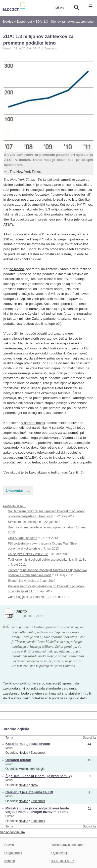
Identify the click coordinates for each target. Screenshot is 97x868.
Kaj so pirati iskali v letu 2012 (28, 554)
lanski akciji (52, 180)
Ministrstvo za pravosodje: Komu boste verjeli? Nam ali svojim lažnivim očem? (37, 810)
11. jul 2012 (21, 48)
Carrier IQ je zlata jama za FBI (29, 597)
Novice (23, 753)
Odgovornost (13, 853)
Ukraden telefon (18, 760)
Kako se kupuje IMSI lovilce (28, 744)
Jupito (21, 611)
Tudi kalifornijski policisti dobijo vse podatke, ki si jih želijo (47, 560)
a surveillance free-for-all (71, 194)
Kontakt (10, 861)
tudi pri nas (59, 472)
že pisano (17, 269)
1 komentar (14, 491)
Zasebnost (51, 48)
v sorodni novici (33, 423)
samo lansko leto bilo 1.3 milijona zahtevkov (46, 209)
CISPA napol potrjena (22, 538)
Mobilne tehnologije (32, 769)
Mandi (9, 748)
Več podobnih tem (12, 832)
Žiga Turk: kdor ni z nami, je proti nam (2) (39, 776)
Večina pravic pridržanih (68, 845)
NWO (34, 785)
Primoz (10, 816)
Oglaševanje (60, 853)
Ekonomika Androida (22, 581)
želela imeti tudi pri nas (45, 314)
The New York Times (25, 172)
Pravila (9, 845)
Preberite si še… (14, 506)
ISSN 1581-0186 (63, 861)
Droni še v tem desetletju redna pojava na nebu (40, 527)
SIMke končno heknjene (24, 522)
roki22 (9, 764)
